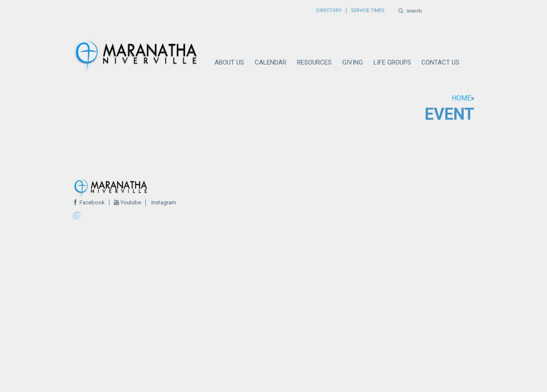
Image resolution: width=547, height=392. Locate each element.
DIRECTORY (329, 10)
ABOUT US (229, 62)
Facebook (91, 202)
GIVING (353, 62)
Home (461, 98)
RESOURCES (314, 62)
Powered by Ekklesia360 (77, 216)
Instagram (163, 202)
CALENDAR (271, 62)
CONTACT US (440, 62)
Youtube (130, 202)
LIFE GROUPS (392, 62)
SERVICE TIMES (368, 10)
